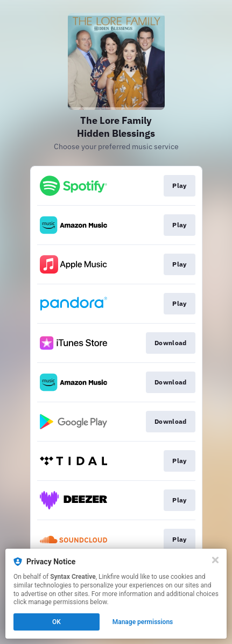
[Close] (215, 560)
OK (57, 622)
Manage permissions (143, 622)
